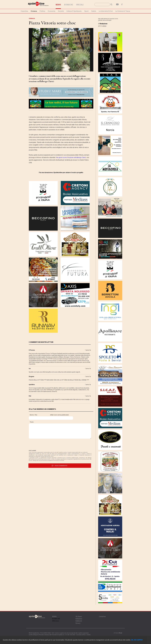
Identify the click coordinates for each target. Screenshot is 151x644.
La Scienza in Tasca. (123, 11)
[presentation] (43, 445)
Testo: (32, 422)
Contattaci (102, 616)
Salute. (94, 11)
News (62, 5)
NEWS (54, 616)
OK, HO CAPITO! (137, 640)
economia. (52, 11)
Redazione (79, 619)
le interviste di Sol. (106, 11)
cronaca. (34, 11)
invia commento (60, 466)
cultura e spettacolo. (74, 11)
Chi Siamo (79, 616)
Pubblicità (79, 621)
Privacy (78, 623)
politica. (43, 11)
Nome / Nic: (34, 415)
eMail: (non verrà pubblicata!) (67, 415)
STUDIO (118, 633)
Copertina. (25, 11)
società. (61, 11)
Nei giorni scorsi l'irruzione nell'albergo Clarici (71, 157)
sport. (87, 11)
